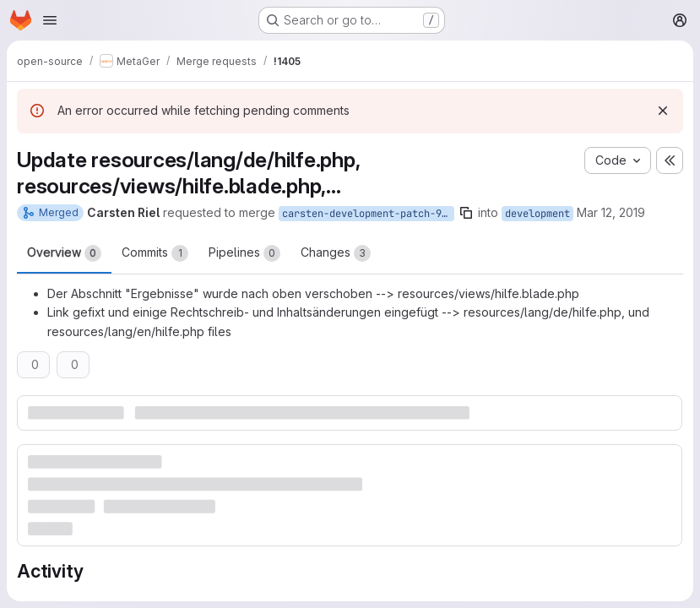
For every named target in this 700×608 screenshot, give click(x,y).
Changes (336, 253)
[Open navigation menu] (50, 20)
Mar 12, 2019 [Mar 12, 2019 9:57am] (611, 212)
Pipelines (244, 253)
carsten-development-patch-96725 (368, 214)
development (537, 214)
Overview (64, 253)
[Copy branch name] (466, 213)
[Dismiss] (663, 111)
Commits (155, 253)
